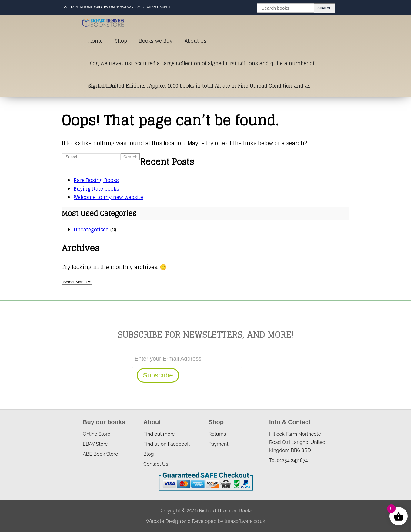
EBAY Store (95, 444)
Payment (219, 444)
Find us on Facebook (167, 444)
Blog (149, 454)
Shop (121, 41)
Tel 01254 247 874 (288, 460)
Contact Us (102, 86)
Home (95, 41)
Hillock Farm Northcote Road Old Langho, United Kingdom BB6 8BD (297, 442)
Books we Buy (156, 41)
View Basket (159, 7)
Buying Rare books (96, 189)
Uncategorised (91, 230)
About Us (196, 41)
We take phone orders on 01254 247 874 (102, 7)
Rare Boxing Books (96, 180)
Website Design (163, 521)
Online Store (97, 434)
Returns (217, 434)
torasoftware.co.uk (245, 521)
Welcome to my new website (108, 197)
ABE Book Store (100, 454)
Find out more (159, 434)
